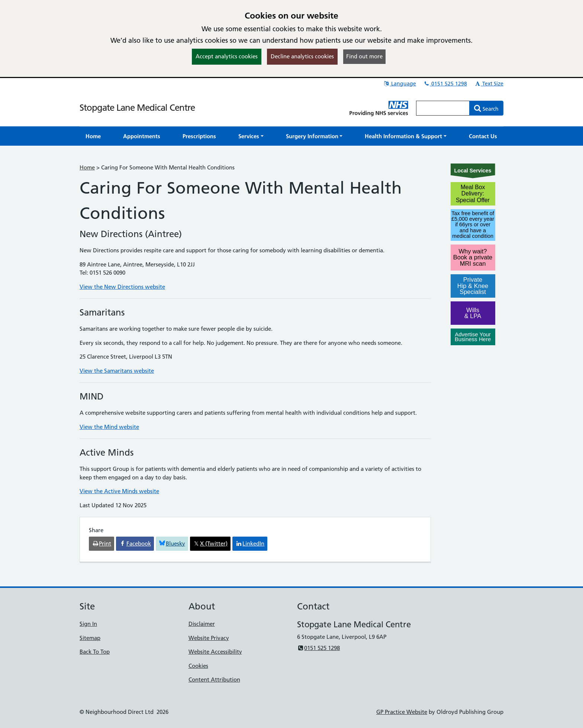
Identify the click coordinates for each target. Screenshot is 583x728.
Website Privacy (209, 638)
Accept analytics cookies (227, 56)
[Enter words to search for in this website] (443, 108)
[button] (251, 136)
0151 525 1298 (445, 84)
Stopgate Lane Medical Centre (137, 108)
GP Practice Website (402, 712)
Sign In (88, 624)
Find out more (364, 56)
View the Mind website (109, 427)
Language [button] (400, 84)
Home (87, 167)
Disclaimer (202, 624)
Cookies (198, 666)
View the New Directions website (122, 287)
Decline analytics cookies (302, 56)
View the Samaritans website (117, 371)
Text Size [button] (489, 84)
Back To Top (95, 652)
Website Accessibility (215, 652)
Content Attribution (214, 680)
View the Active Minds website (119, 491)
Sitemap (90, 638)
